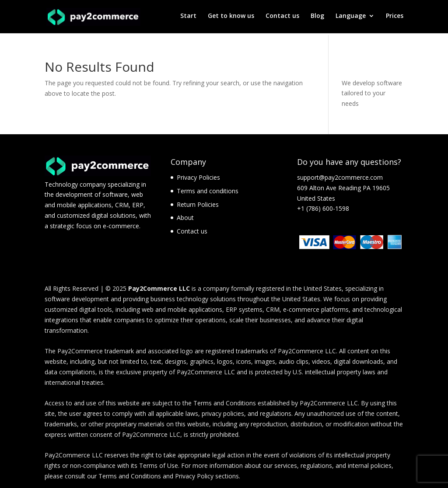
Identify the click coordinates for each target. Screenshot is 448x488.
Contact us (282, 18)
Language (351, 18)
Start (188, 18)
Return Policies (198, 204)
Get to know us (231, 18)
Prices (395, 18)
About (185, 218)
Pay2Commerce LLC (159, 288)
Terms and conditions (208, 191)
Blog (317, 18)
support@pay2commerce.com (340, 177)
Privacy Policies (198, 177)
